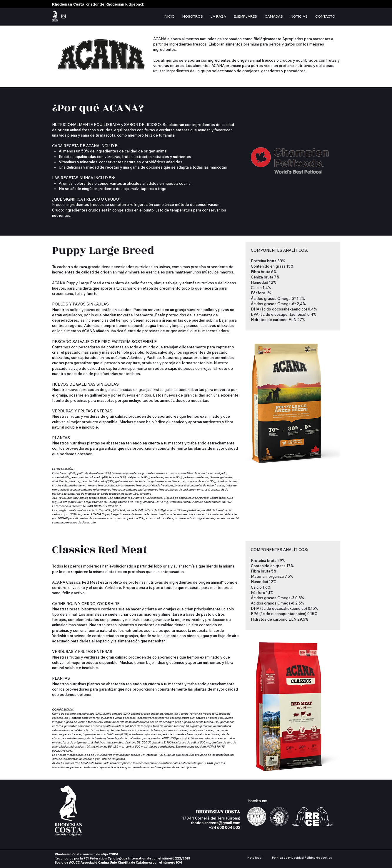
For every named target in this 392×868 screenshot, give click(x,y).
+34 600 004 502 (224, 827)
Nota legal (255, 858)
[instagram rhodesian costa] (64, 16)
